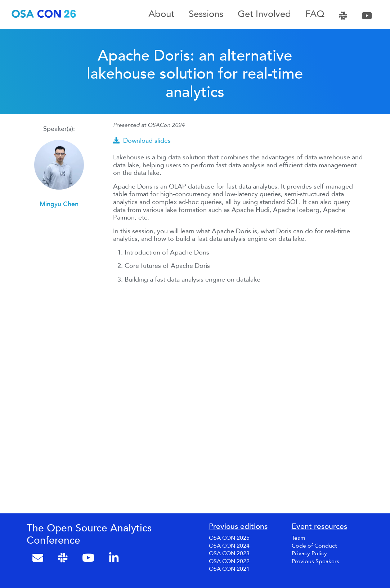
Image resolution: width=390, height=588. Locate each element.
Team (299, 538)
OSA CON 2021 (229, 569)
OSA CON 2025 (229, 538)
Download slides (142, 141)
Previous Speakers (315, 561)
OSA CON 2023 (229, 553)
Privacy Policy (309, 553)
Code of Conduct (314, 546)
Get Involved (264, 14)
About (161, 14)
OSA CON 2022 (229, 561)
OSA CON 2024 (229, 546)
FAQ (315, 14)
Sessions (206, 14)
